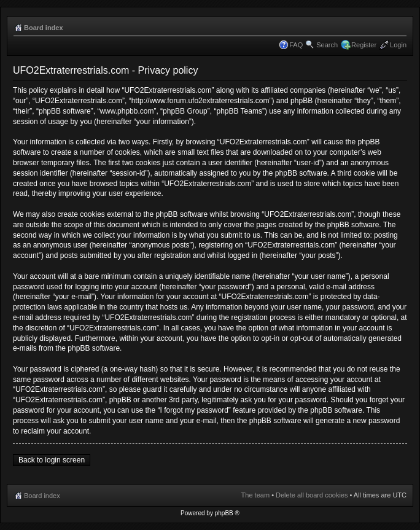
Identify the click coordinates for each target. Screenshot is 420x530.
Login (398, 45)
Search (327, 45)
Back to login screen (52, 460)
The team (255, 495)
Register (364, 45)
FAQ (296, 45)
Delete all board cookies (312, 495)
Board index (44, 28)
